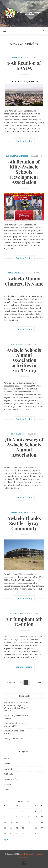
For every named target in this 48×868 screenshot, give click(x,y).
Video (6, 789)
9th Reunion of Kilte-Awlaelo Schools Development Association (24, 172)
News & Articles (18, 57)
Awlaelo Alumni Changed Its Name (24, 281)
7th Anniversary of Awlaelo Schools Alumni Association (24, 447)
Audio (7, 759)
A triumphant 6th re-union (24, 621)
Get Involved (9, 774)
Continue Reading (24, 141)
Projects (7, 784)
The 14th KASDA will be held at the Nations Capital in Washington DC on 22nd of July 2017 (17, 707)
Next (39, 683)
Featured (8, 769)
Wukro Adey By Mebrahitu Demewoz (16, 717)
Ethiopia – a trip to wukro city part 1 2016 (15, 725)
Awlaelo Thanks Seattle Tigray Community (24, 523)
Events (9, 156)
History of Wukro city (13, 738)
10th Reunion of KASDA (24, 65)
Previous (11, 683)
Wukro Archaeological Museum (14, 732)
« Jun (6, 839)
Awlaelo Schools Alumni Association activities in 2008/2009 (24, 360)
